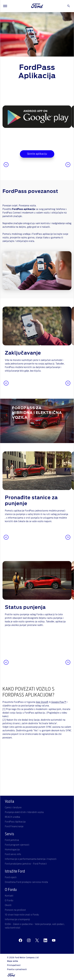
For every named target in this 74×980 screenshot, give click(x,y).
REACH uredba (13, 817)
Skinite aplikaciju (37, 154)
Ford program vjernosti (17, 845)
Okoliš (8, 905)
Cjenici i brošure (13, 808)
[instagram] (29, 940)
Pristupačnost (14, 965)
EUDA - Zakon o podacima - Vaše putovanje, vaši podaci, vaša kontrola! (35, 926)
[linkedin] (45, 940)
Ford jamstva (12, 840)
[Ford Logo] (37, 6)
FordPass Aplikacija (15, 822)
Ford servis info (13, 854)
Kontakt (9, 896)
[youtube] (54, 940)
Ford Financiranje (14, 826)
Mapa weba (13, 961)
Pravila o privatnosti (17, 969)
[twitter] (37, 940)
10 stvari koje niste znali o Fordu (22, 915)
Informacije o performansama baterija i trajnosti (31, 859)
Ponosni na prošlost (15, 910)
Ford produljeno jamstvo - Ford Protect (26, 864)
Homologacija (12, 850)
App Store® (42, 702)
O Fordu (9, 901)
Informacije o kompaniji (17, 919)
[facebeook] (20, 940)
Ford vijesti (11, 877)
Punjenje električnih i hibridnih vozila (24, 812)
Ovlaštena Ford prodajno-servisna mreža (26, 882)
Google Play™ (59, 702)
